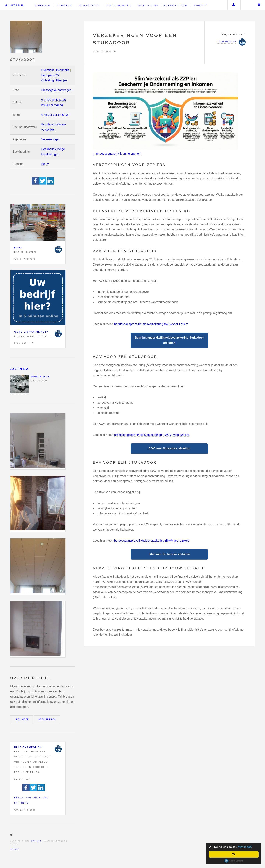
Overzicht (48, 70)
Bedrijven (42, 5)
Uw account (234, 5)
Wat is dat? (245, 847)
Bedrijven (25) (51, 75)
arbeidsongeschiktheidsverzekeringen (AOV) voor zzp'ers (152, 435)
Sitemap (15, 849)
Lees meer (22, 720)
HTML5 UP (36, 841)
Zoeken (246, 5)
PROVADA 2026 (39, 377)
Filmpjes (62, 80)
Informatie (63, 70)
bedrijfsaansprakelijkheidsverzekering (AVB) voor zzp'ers (151, 324)
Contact (201, 5)
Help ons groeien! (29, 747)
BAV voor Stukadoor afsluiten (169, 554)
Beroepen (64, 5)
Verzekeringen (51, 139)
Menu (259, 5)
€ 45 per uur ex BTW (55, 115)
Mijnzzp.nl (15, 5)
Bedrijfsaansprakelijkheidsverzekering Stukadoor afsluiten (169, 340)
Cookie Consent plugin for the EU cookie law (234, 861)
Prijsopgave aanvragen (56, 90)
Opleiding (48, 80)
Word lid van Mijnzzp (31, 332)
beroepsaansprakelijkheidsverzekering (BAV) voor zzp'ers (152, 541)
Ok (234, 854)
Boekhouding (148, 5)
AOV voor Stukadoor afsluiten (169, 448)
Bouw (45, 164)
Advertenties (89, 5)
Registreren (47, 720)
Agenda (20, 369)
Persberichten (176, 5)
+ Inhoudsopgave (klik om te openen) (117, 154)
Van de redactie (119, 5)
